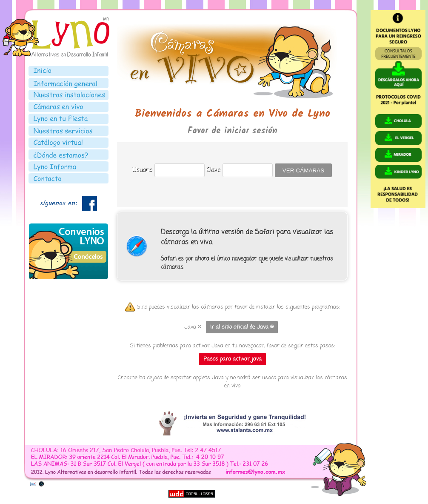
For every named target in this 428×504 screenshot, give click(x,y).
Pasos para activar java (233, 359)
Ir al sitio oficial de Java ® (242, 327)
